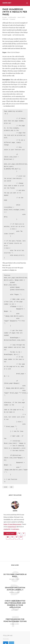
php (11, 487)
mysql (5, 487)
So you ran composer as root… (15, 576)
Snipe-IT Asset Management (13, 524)
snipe (5, 17)
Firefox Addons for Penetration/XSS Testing (15, 620)
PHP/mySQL (13, 17)
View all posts (10, 534)
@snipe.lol (7, 529)
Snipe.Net (7, 3)
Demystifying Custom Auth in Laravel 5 (15, 589)
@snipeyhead (12, 527)
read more (16, 529)
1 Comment (12, 19)
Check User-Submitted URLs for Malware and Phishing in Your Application (15, 604)
